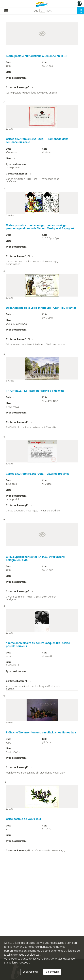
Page (35, 11)
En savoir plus (30, 972)
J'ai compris (52, 972)
